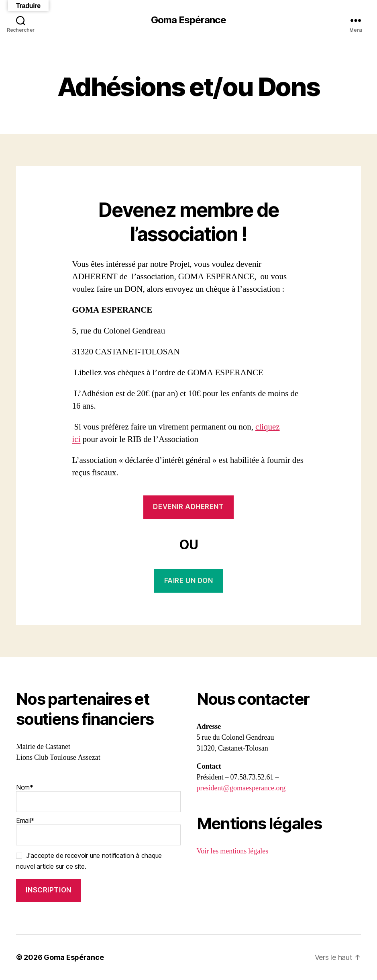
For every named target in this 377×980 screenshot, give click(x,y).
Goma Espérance (188, 20)
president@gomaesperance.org (241, 788)
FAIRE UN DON (189, 581)
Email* (98, 831)
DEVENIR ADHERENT (188, 507)
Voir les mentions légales (233, 851)
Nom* (98, 798)
